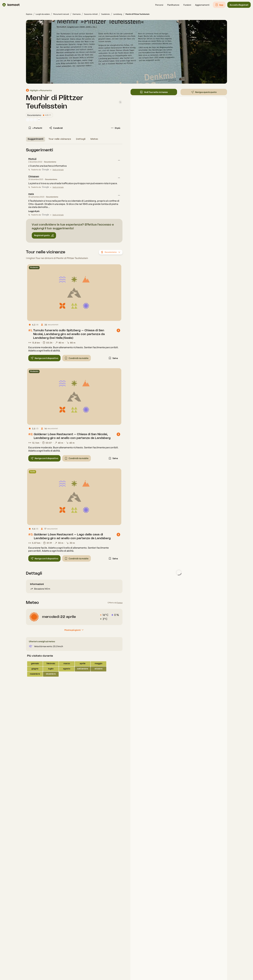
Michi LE (32, 159)
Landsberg (118, 14)
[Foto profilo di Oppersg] (28, 120)
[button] (159, 5)
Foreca (120, 603)
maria (31, 194)
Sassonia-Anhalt (91, 14)
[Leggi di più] (34, 211)
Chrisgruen (34, 176)
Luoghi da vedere (43, 14)
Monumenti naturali (61, 14)
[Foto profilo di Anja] (31, 120)
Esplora (29, 14)
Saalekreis (105, 14)
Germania (77, 14)
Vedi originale (58, 170)
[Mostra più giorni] (74, 630)
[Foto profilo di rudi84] (35, 120)
